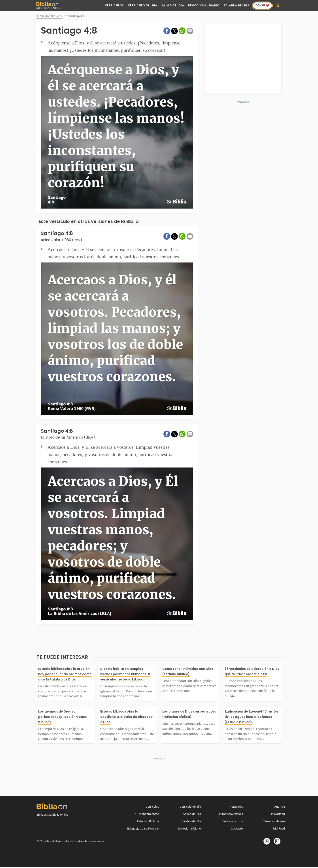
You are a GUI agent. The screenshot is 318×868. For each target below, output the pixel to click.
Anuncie (280, 807)
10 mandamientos (147, 814)
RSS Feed (279, 828)
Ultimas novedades (230, 814)
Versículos (114, 5)
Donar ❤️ (262, 6)
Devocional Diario (204, 5)
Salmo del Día (173, 5)
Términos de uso (274, 821)
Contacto (237, 828)
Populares (236, 807)
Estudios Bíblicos (148, 821)
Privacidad (278, 814)
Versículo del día (190, 807)
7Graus (59, 841)
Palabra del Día (237, 5)
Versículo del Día (143, 5)
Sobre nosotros (233, 821)
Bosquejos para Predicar (143, 828)
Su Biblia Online (49, 6)
